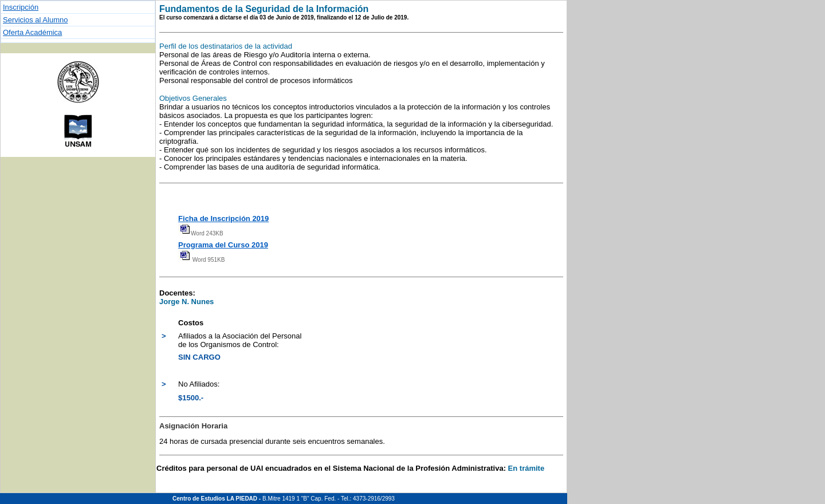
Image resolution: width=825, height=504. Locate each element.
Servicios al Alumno (35, 20)
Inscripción (21, 7)
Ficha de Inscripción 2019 (223, 218)
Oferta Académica (32, 32)
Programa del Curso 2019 (223, 245)
